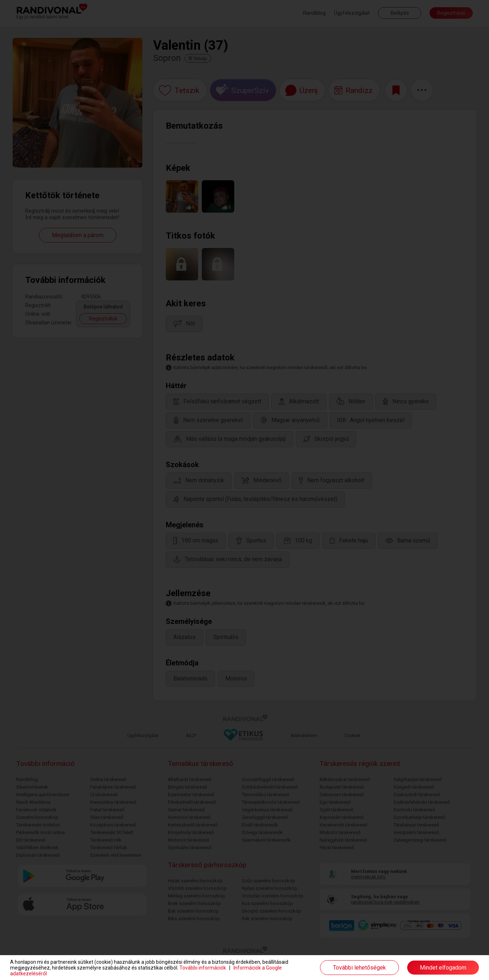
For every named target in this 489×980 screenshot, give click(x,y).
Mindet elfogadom (443, 968)
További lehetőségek (359, 968)
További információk (203, 968)
